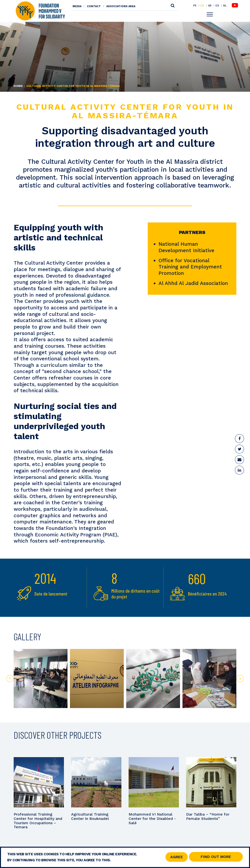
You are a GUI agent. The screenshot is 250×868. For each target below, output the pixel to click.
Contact (94, 6)
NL (225, 6)
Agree (177, 857)
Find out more (216, 857)
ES (217, 6)
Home (18, 86)
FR (195, 6)
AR (210, 6)
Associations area (121, 6)
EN (202, 6)
